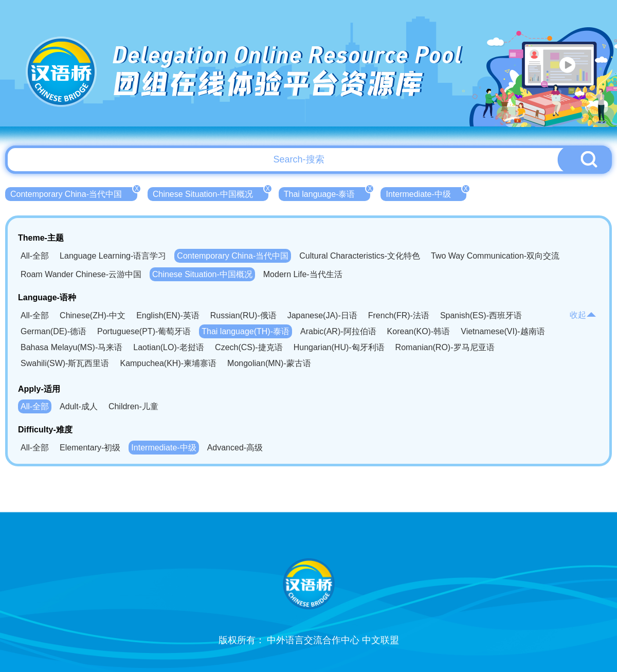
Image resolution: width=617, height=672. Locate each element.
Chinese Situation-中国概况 (211, 193)
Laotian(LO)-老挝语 (169, 347)
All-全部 (35, 256)
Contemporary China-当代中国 (74, 193)
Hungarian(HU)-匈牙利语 (339, 347)
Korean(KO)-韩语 (419, 331)
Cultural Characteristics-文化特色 (360, 256)
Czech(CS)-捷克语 (249, 347)
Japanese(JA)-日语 (322, 315)
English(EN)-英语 (168, 315)
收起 (583, 315)
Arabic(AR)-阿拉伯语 (338, 331)
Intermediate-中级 (426, 193)
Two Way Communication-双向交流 (495, 256)
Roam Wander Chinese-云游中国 (81, 274)
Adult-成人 (79, 406)
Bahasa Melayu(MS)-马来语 (71, 347)
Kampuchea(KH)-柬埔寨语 (168, 363)
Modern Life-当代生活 (303, 274)
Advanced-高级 (235, 448)
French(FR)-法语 (399, 315)
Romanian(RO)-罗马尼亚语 (445, 347)
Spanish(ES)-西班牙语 (481, 315)
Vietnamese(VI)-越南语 (503, 331)
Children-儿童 (133, 406)
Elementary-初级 (90, 448)
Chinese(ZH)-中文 (93, 315)
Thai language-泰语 (327, 193)
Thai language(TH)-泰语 (246, 331)
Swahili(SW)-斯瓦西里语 (65, 363)
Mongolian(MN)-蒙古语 (269, 363)
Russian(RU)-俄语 (243, 315)
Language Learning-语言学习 (113, 256)
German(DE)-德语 (53, 331)
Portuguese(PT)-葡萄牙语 (144, 331)
